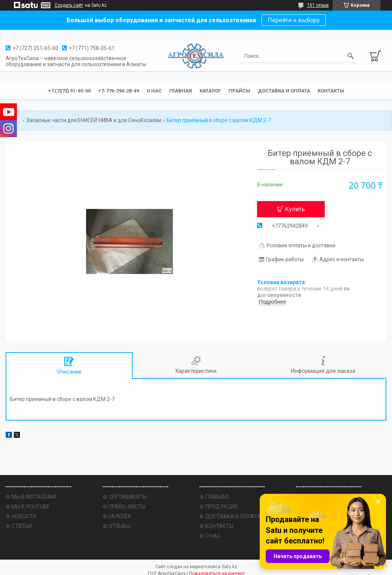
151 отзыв (318, 5)
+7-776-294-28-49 (119, 91)
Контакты (331, 91)
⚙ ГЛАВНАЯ (214, 497)
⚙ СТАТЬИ (19, 526)
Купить (295, 209)
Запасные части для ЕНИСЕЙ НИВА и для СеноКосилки (94, 120)
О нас (154, 91)
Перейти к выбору (294, 20)
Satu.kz (229, 567)
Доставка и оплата (284, 91)
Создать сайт (69, 5)
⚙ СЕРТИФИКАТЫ (125, 497)
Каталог (210, 91)
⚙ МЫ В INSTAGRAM (31, 497)
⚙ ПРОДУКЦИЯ (218, 507)
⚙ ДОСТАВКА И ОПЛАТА (230, 516)
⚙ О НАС (210, 536)
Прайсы (239, 91)
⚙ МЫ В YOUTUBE (28, 507)
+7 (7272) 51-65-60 (69, 91)
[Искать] (351, 56)
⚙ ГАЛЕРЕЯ (117, 516)
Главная (181, 91)
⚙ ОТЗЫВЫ (117, 526)
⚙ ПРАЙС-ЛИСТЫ (124, 507)
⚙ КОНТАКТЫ (216, 526)
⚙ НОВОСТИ (21, 516)
